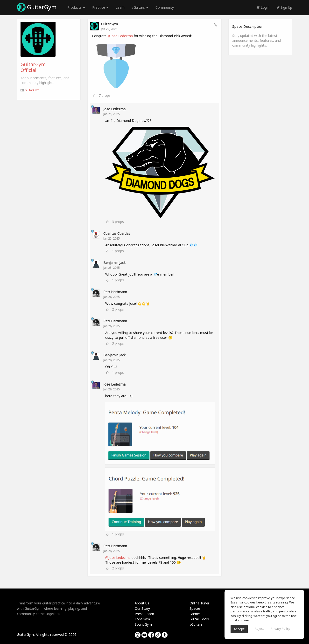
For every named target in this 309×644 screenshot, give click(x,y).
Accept (239, 629)
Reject (259, 629)
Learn (120, 7)
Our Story (142, 608)
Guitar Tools (199, 619)
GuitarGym (37, 7)
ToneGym (142, 619)
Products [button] (76, 7)
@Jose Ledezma (120, 36)
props (105, 95)
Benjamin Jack (114, 263)
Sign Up (284, 7)
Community (165, 7)
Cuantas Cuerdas (117, 233)
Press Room (144, 614)
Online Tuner (199, 603)
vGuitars (196, 624)
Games (195, 614)
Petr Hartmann (115, 292)
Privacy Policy (280, 629)
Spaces (195, 608)
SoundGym (143, 624)
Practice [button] (100, 7)
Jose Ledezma (114, 109)
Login (263, 7)
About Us (142, 603)
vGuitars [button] (140, 7)
